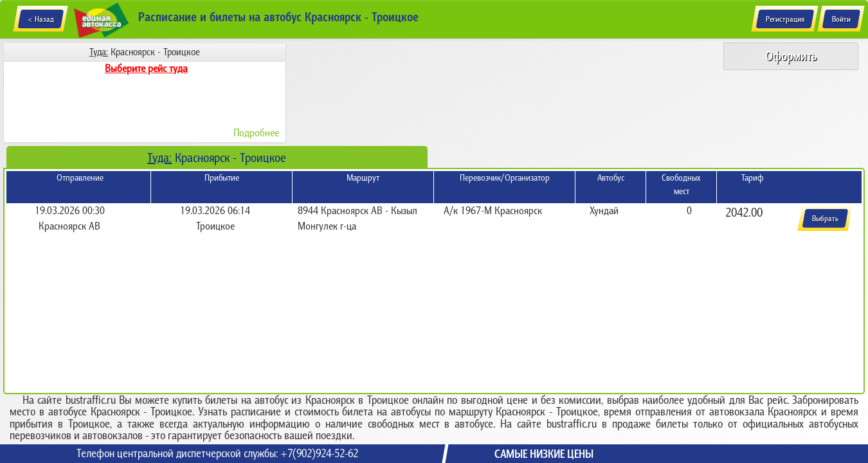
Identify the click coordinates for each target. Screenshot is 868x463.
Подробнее (256, 132)
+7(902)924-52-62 (319, 453)
